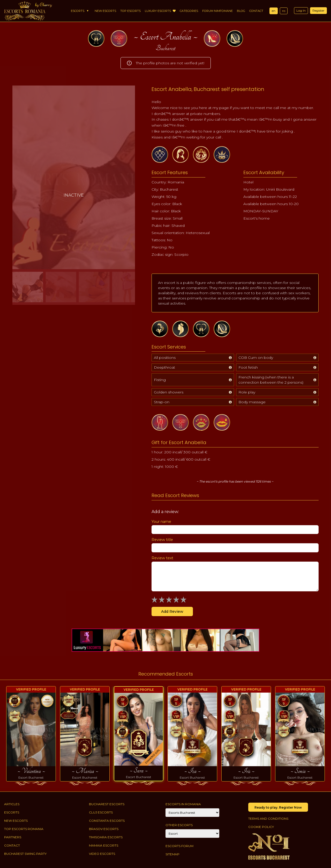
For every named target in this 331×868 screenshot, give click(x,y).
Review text (162, 558)
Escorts (78, 11)
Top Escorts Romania (24, 829)
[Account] (192, 834)
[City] (192, 813)
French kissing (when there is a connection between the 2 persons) (271, 380)
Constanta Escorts (107, 821)
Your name (161, 522)
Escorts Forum (179, 846)
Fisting (160, 380)
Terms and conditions (268, 819)
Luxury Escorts (160, 11)
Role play (247, 392)
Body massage (252, 402)
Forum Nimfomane (217, 11)
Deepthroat (164, 367)
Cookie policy (261, 827)
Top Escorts (130, 11)
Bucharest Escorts (107, 804)
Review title (162, 540)
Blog (241, 11)
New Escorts (105, 11)
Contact (256, 11)
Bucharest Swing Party (25, 854)
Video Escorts (102, 854)
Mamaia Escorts (104, 845)
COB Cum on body (256, 358)
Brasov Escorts (104, 829)
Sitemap (172, 854)
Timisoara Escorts (106, 837)
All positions (165, 358)
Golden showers (169, 392)
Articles (12, 804)
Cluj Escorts (101, 812)
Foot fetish (248, 367)
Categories (189, 11)
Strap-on (162, 402)
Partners (13, 837)
